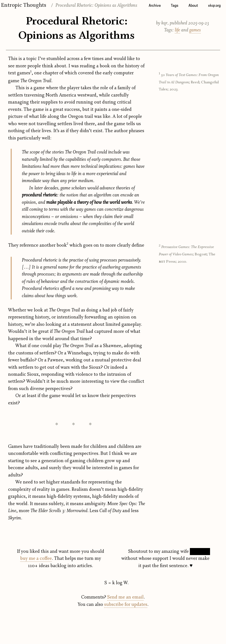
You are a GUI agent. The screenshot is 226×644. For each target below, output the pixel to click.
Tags (175, 6)
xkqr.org (214, 6)
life (177, 30)
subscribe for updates (126, 605)
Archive (155, 6)
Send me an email (125, 597)
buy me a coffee (36, 559)
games (195, 30)
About (193, 6)
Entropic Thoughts (24, 5)
